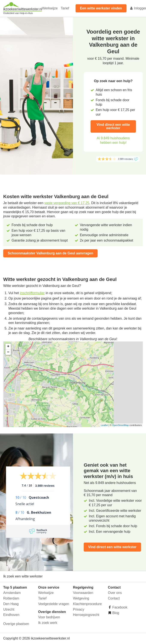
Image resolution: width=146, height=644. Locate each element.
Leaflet (104, 425)
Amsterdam (12, 593)
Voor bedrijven (49, 617)
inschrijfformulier (32, 293)
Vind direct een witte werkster (113, 126)
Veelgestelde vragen (54, 604)
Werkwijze (50, 8)
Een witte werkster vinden (101, 8)
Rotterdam (11, 598)
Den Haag (11, 604)
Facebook (119, 607)
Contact (114, 598)
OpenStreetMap (121, 425)
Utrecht (9, 609)
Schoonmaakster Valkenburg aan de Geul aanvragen (50, 253)
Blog (115, 613)
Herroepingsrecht (86, 615)
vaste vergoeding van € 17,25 (67, 203)
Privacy (79, 609)
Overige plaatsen (16, 624)
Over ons (115, 593)
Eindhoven (11, 615)
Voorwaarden (83, 593)
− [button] (8, 352)
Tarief (65, 8)
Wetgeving (81, 598)
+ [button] (8, 346)
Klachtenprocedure (87, 604)
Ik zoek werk (48, 623)
